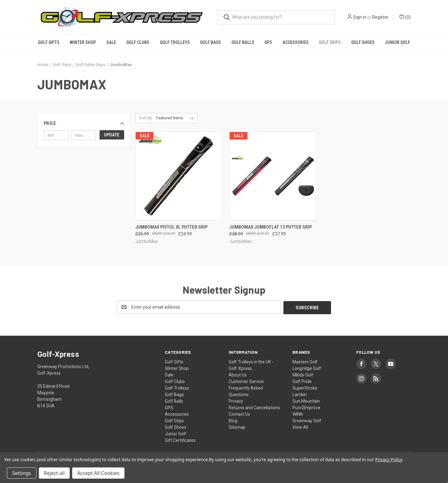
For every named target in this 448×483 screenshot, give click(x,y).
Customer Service (246, 381)
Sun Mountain (306, 400)
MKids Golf (303, 374)
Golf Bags (210, 42)
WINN (298, 414)
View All (300, 427)
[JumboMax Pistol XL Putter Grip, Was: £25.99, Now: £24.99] (179, 176)
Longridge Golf (307, 368)
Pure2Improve (306, 407)
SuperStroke (305, 387)
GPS (268, 42)
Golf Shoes (363, 42)
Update (112, 135)
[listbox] (176, 118)
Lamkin (300, 394)
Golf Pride (302, 381)
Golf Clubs (138, 42)
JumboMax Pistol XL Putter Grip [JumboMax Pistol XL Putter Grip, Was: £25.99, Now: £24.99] (171, 227)
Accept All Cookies (98, 473)
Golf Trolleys (175, 42)
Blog (233, 420)
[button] (84, 123)
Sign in (360, 17)
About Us (238, 374)
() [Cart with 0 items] (405, 17)
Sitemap (237, 427)
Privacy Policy (389, 459)
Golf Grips (330, 42)
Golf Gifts (49, 42)
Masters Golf (305, 361)
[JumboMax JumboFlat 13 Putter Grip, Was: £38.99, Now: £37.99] (273, 176)
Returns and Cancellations (254, 407)
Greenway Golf (307, 420)
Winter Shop (83, 42)
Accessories (296, 42)
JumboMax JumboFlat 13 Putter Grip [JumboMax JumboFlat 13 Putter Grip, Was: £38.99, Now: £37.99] (271, 227)
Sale (111, 42)
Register (380, 17)
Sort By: (146, 118)
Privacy (236, 400)
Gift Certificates (180, 440)
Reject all (54, 473)
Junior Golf (397, 42)
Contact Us (239, 414)
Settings (22, 473)
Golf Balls (243, 42)
